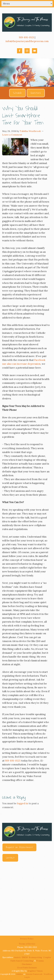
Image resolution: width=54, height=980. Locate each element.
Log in (27, 977)
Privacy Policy (27, 939)
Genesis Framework (34, 974)
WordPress (48, 974)
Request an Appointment (19, 847)
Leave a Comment (12, 135)
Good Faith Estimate (27, 968)
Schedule (17, 93)
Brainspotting (35, 957)
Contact (10, 858)
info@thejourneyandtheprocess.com (27, 41)
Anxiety (17, 957)
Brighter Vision (35, 971)
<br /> (27, 896)
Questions (36, 93)
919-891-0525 (13, 761)
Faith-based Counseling (22, 961)
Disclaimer (27, 964)
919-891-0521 (26, 37)
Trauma (40, 961)
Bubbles (20, 974)
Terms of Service (27, 944)
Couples (47, 957)
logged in (23, 803)
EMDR (25, 957)
